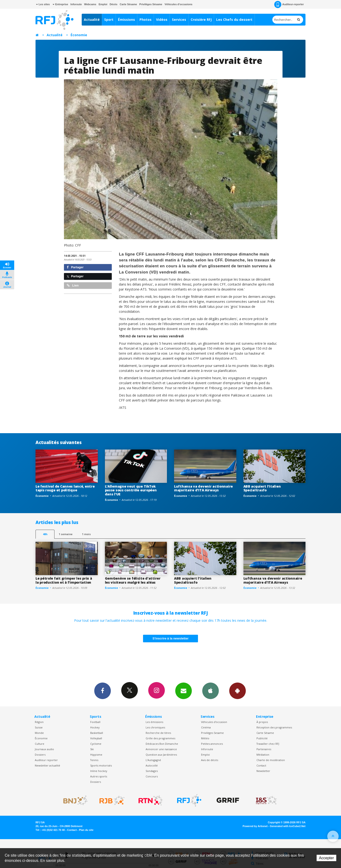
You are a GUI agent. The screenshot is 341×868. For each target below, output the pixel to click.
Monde (39, 733)
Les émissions (154, 722)
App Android (238, 691)
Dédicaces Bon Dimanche (162, 744)
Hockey (95, 727)
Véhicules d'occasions (179, 4)
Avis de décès (210, 760)
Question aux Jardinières (161, 755)
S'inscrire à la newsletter (170, 638)
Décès (113, 4)
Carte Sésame (128, 4)
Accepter (326, 858)
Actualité (92, 20)
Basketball (97, 733)
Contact (261, 765)
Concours (152, 776)
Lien (73, 285)
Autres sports (99, 776)
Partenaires (264, 749)
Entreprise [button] (60, 4)
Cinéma (206, 727)
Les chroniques (155, 727)
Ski (92, 749)
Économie (79, 35)
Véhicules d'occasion (214, 722)
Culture (40, 744)
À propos (262, 722)
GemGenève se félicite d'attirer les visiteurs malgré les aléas (133, 580)
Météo (205, 738)
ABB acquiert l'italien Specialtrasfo (262, 488)
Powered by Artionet (255, 826)
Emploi (103, 4)
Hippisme (96, 755)
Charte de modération (271, 760)
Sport (109, 20)
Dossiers (40, 755)
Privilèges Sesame (212, 733)
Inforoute (76, 4)
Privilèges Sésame (151, 4)
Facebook (103, 691)
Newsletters (184, 691)
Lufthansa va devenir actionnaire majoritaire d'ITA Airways (203, 488)
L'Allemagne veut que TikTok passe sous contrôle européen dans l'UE (131, 490)
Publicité (262, 738)
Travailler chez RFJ (268, 744)
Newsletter (263, 771)
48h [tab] (45, 534)
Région (39, 722)
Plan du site (86, 830)
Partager (75, 267)
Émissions (126, 20)
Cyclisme (96, 744)
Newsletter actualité (47, 765)
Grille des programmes (160, 738)
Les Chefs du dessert (234, 20)
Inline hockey (99, 771)
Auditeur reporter (46, 760)
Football (95, 722)
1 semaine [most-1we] (66, 534)
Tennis (94, 760)
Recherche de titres (158, 733)
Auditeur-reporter (289, 4)
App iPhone (211, 691)
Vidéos (162, 20)
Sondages (152, 771)
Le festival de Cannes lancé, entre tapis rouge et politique (65, 488)
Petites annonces (212, 744)
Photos (146, 20)
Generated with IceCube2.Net (288, 826)
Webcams (90, 4)
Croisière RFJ (201, 20)
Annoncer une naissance (161, 749)
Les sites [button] (43, 4)
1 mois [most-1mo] (86, 534)
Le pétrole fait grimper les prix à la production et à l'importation (64, 580)
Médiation (263, 755)
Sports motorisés (101, 765)
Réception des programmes (274, 727)
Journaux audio (44, 749)
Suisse (39, 727)
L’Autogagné (153, 760)
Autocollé (152, 765)
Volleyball (96, 738)
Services (179, 20)
